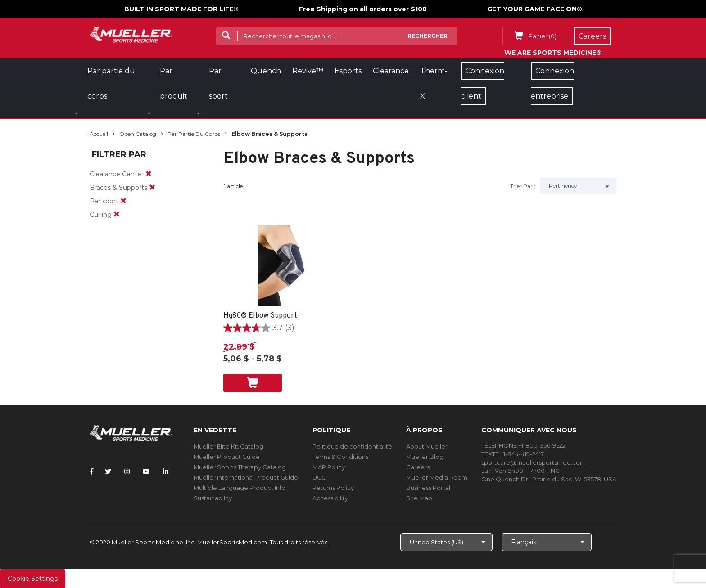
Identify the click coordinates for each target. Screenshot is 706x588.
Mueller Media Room (437, 477)
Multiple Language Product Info (240, 488)
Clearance (391, 71)
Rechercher (428, 36)
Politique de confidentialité (352, 446)
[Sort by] (578, 186)
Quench (266, 71)
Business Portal (428, 488)
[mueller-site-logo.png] (131, 34)
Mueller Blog (425, 457)
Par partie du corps (194, 134)
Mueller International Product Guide (246, 477)
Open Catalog (138, 134)
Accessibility (330, 498)
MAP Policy (329, 467)
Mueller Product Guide (227, 457)
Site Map (419, 498)
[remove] (149, 174)
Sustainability (213, 498)
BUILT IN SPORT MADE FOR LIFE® (181, 9)
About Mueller (427, 446)
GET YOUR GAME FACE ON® (535, 9)
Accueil (99, 134)
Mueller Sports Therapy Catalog (240, 467)
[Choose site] (446, 542)
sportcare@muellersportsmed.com (534, 462)
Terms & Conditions (340, 457)
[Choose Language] (547, 542)
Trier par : (523, 186)
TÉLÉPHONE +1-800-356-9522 (523, 445)
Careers (418, 467)
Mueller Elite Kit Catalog (229, 446)
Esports (348, 71)
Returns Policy (333, 488)
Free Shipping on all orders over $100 (363, 9)
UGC (319, 477)
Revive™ (308, 71)
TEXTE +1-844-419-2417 (513, 454)
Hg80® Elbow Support (260, 316)
